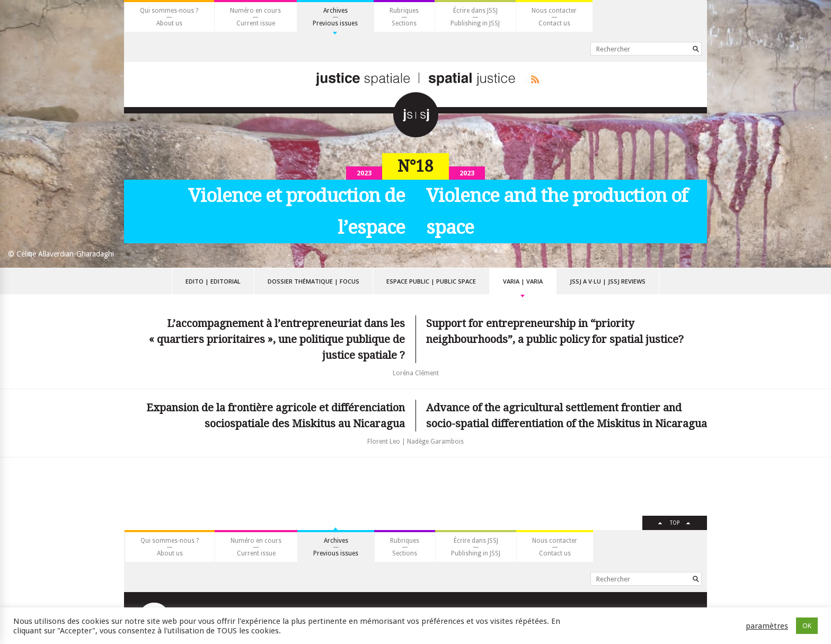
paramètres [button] (767, 626)
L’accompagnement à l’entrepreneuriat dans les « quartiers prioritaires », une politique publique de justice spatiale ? (277, 339)
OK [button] (807, 626)
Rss (533, 80)
